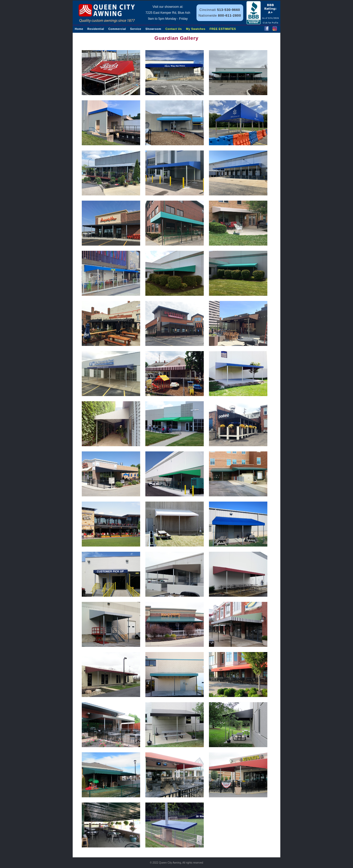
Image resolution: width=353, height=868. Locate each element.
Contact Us (174, 29)
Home (79, 29)
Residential (96, 29)
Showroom (153, 29)
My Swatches (196, 29)
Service (136, 29)
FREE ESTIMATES (223, 29)
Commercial (117, 29)
